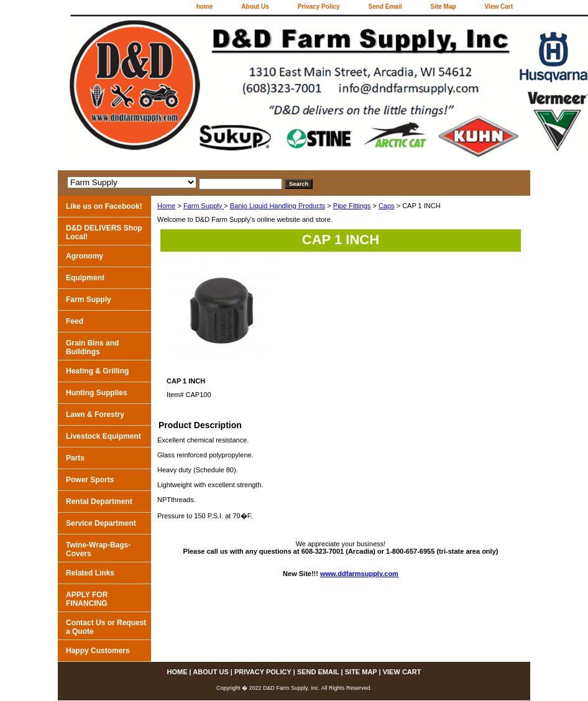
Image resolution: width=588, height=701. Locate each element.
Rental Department (99, 502)
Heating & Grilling (97, 371)
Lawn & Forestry (95, 415)
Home (166, 206)
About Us (255, 7)
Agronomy (85, 256)
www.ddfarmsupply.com (359, 574)
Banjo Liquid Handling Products (278, 206)
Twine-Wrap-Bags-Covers (98, 549)
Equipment (85, 278)
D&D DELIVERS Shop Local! (104, 232)
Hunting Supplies (97, 393)
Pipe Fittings (352, 206)
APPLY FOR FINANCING (87, 599)
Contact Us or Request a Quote (106, 627)
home (205, 7)
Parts (75, 458)
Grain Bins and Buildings (92, 347)
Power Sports (90, 480)
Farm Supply (204, 206)
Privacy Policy (319, 7)
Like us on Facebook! (104, 206)
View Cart (499, 7)
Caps (387, 206)
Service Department (101, 523)
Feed (75, 321)
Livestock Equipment (103, 436)
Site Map (443, 7)
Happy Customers (98, 651)
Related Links (90, 573)
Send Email (385, 7)
